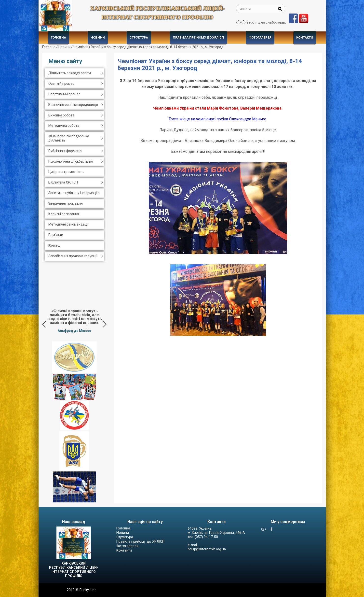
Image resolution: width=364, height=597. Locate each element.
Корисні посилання (64, 214)
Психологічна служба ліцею (71, 161)
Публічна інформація (65, 151)
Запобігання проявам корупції (73, 256)
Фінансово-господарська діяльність (69, 138)
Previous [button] (44, 324)
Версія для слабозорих (266, 22)
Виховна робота (61, 115)
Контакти (305, 37)
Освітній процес (61, 84)
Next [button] (105, 324)
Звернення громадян (66, 203)
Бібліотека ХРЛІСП (63, 182)
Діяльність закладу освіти (70, 73)
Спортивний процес (64, 94)
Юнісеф (54, 245)
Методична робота (64, 126)
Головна (58, 37)
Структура (139, 37)
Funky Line (88, 590)
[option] (74, 321)
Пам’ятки (56, 235)
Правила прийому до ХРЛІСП (198, 37)
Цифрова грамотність (66, 172)
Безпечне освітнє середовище (73, 105)
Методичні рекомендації (68, 224)
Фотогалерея (260, 37)
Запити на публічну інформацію (74, 193)
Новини (98, 37)
